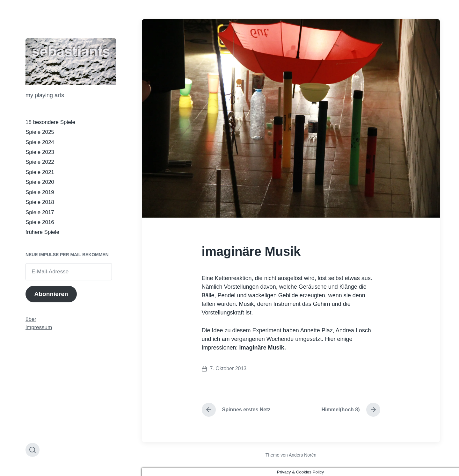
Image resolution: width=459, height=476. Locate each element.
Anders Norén (302, 455)
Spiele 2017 (40, 212)
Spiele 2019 (40, 192)
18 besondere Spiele (50, 122)
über (31, 319)
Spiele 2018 (40, 202)
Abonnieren (51, 294)
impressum (39, 327)
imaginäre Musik (262, 348)
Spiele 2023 (40, 152)
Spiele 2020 (40, 182)
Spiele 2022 (40, 162)
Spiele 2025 (40, 132)
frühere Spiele (42, 232)
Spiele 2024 (40, 142)
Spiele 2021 (40, 172)
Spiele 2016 (40, 222)
